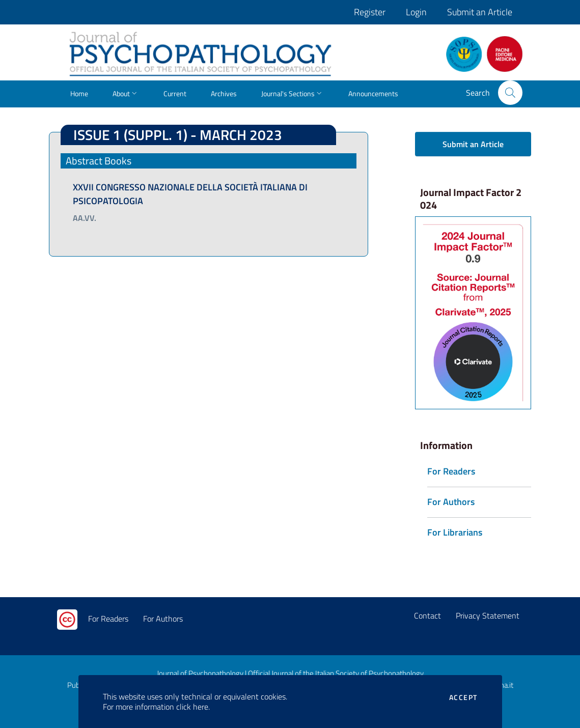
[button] (510, 93)
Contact (427, 615)
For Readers (108, 619)
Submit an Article (480, 12)
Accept (463, 697)
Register (370, 12)
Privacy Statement (488, 615)
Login (416, 12)
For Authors (163, 619)
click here (192, 707)
